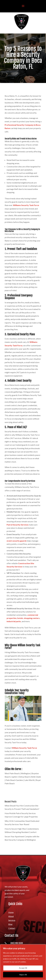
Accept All (23, 968)
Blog (10, 924)
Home (11, 912)
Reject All (23, 975)
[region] (23, 962)
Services (12, 920)
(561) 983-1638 (17, 943)
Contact (12, 928)
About (11, 916)
